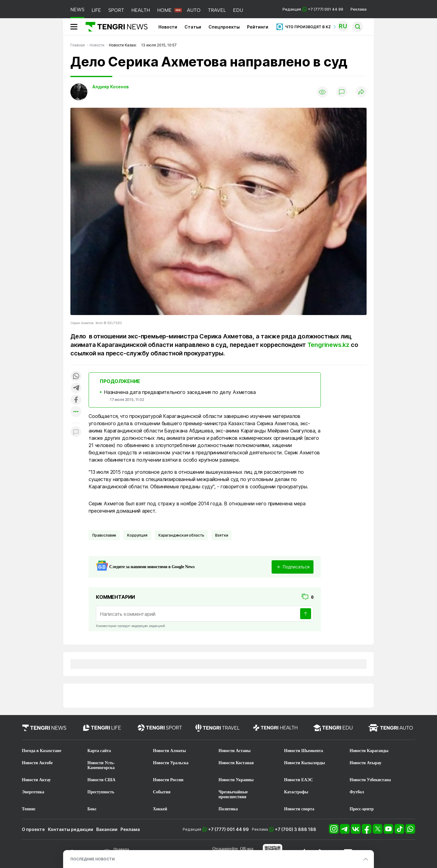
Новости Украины (236, 780)
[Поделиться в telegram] (76, 388)
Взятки (222, 535)
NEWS (77, 10)
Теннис (29, 809)
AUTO (194, 10)
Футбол (357, 792)
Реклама (359, 9)
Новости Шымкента (304, 751)
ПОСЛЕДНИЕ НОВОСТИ (93, 859)
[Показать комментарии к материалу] (76, 432)
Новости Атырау (366, 763)
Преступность (101, 792)
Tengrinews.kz (328, 345)
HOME (164, 10)
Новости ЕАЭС (298, 780)
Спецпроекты (224, 27)
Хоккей (160, 809)
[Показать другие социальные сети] (76, 412)
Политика (228, 809)
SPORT (116, 10)
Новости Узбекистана (370, 780)
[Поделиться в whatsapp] (76, 376)
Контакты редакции (71, 829)
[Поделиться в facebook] (76, 400)
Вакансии (107, 829)
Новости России (168, 780)
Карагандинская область (181, 535)
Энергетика (33, 792)
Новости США (101, 780)
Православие (104, 535)
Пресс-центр (362, 809)
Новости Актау (36, 780)
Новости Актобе (37, 763)
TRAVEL (217, 10)
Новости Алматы (169, 751)
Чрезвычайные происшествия (233, 794)
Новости (168, 27)
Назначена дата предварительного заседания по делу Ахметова (180, 392)
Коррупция (137, 535)
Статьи (193, 27)
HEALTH (141, 10)
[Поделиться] (361, 92)
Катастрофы (296, 792)
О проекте (33, 829)
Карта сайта (99, 751)
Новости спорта (299, 809)
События (162, 792)
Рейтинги (258, 27)
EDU (238, 10)
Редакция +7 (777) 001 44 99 (313, 9)
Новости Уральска (171, 763)
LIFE (96, 10)
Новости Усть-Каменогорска (101, 765)
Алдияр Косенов (110, 87)
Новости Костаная (236, 763)
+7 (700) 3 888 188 (296, 829)
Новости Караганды (369, 751)
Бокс (92, 809)
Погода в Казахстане (42, 751)
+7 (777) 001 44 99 (229, 829)
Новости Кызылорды (305, 763)
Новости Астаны (235, 751)
